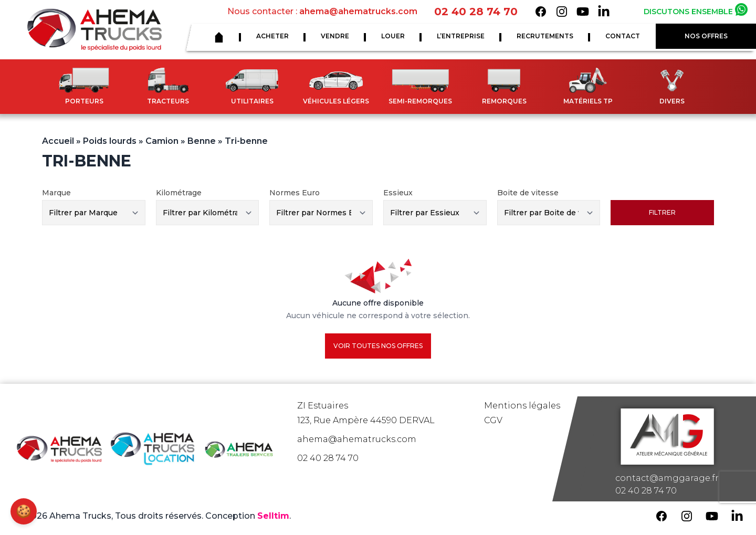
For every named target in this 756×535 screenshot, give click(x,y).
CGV (493, 420)
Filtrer (662, 212)
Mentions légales (522, 406)
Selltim (273, 516)
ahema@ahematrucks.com (358, 11)
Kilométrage (179, 193)
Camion (162, 141)
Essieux (398, 193)
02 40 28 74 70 (476, 12)
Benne (202, 141)
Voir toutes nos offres (378, 346)
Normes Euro (295, 193)
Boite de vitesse (528, 193)
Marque (56, 193)
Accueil (58, 141)
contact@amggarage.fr (667, 478)
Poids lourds (110, 141)
